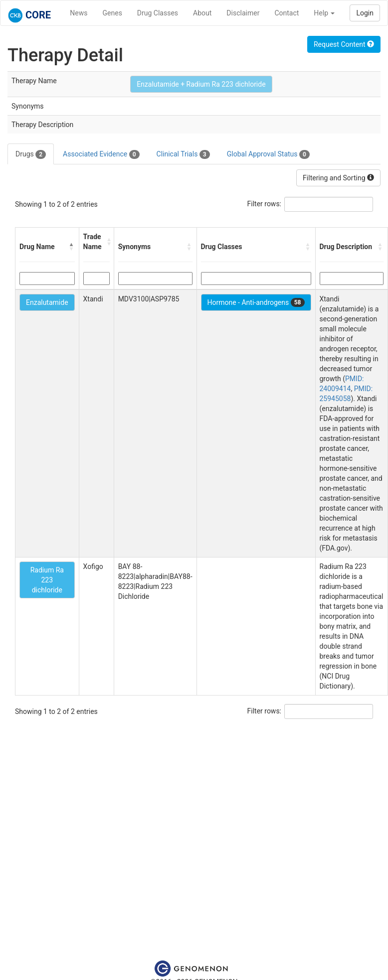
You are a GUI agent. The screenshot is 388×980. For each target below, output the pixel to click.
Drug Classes (158, 13)
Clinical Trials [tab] (183, 154)
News (79, 13)
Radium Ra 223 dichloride (47, 580)
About (202, 13)
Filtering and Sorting (338, 178)
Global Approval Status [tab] (268, 154)
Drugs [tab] (31, 154)
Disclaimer (243, 13)
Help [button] (324, 13)
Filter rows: (265, 204)
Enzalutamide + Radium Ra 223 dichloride (201, 84)
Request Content (344, 44)
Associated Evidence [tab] (101, 154)
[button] (72, 247)
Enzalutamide (47, 302)
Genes (112, 13)
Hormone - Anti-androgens (256, 302)
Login (365, 13)
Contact (287, 13)
